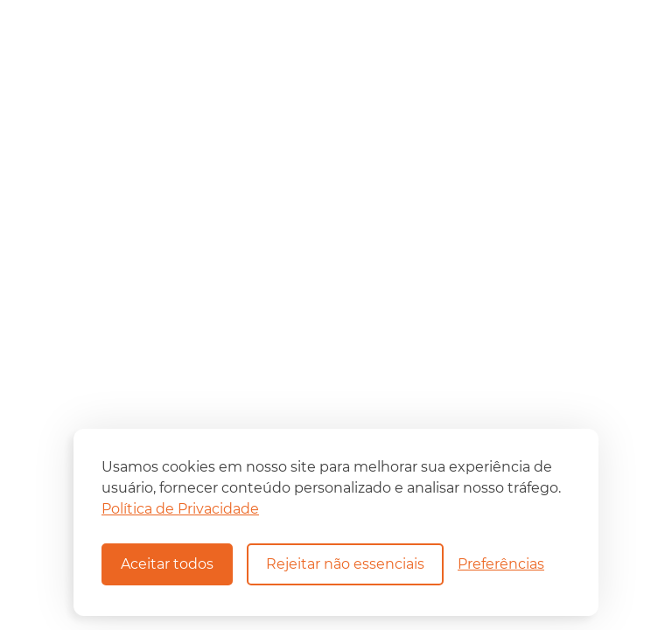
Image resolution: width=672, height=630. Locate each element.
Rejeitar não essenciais (345, 564)
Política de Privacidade (180, 509)
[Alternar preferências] (501, 564)
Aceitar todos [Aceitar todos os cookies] (167, 564)
